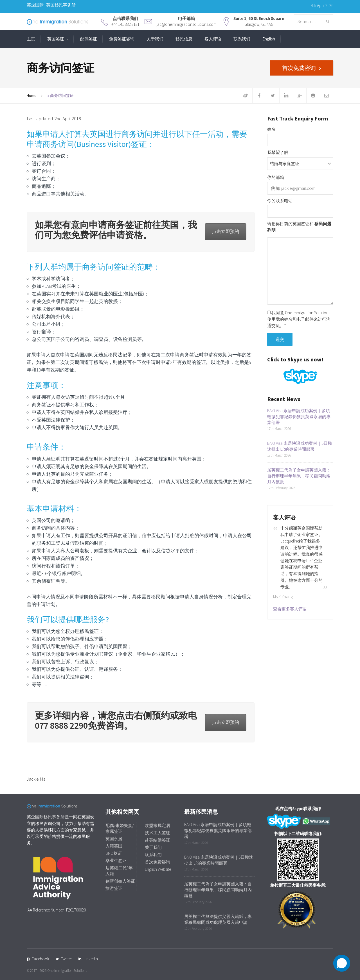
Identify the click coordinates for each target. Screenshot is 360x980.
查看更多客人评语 (290, 609)
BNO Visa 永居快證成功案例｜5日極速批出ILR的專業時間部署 (300, 446)
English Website (158, 869)
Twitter (67, 959)
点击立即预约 (226, 231)
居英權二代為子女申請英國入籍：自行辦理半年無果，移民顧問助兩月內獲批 (299, 476)
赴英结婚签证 (157, 840)
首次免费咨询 (299, 68)
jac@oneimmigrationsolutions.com (186, 24)
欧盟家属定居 (157, 825)
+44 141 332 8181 (125, 24)
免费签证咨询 (122, 39)
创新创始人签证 (120, 881)
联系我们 (242, 39)
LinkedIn (91, 959)
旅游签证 (114, 888)
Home (32, 95)
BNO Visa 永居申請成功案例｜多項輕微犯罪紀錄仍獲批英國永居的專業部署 (299, 417)
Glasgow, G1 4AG (259, 24)
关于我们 (155, 39)
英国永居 (114, 839)
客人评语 (213, 39)
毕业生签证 (116, 861)
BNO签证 (114, 853)
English (269, 39)
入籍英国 (114, 846)
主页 (31, 39)
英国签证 (56, 39)
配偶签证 (89, 39)
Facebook (40, 959)
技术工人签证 (157, 833)
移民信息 (184, 39)
